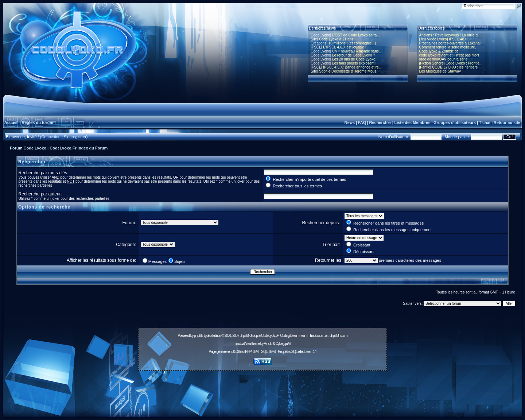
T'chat (485, 122)
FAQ (362, 122)
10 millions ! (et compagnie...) (352, 43)
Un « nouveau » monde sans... (357, 51)
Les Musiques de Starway (440, 71)
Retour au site (507, 122)
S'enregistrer (75, 137)
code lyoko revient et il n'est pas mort (449, 55)
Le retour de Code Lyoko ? (354, 55)
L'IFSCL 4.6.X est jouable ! (345, 47)
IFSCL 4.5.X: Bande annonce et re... (352, 67)
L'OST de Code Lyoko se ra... (356, 35)
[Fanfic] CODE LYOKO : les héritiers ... (451, 67)
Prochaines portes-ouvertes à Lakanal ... (452, 43)
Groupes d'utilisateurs (455, 122)
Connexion (51, 137)
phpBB (199, 336)
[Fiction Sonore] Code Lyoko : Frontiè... (451, 63)
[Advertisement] (262, 390)
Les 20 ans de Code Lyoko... (355, 59)
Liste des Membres (412, 122)
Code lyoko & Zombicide (439, 51)
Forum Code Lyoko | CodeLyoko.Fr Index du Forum (59, 148)
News (349, 122)
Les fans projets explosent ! (354, 63)
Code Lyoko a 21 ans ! (337, 39)
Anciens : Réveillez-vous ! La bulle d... (450, 35)
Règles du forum (37, 122)
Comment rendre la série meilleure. (448, 47)
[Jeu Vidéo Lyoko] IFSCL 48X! (444, 39)
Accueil (11, 122)
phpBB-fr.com (339, 336)
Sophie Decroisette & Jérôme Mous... (349, 71)
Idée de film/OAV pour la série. (444, 59)
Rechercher (380, 122)
